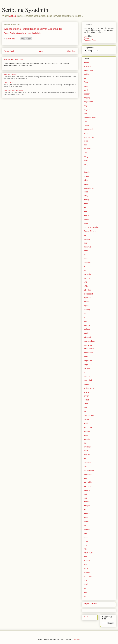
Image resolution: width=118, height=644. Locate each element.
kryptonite (88, 298)
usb (85, 533)
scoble (86, 423)
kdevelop (87, 290)
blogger (87, 94)
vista (86, 549)
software (87, 455)
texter (86, 498)
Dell (85, 153)
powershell (88, 380)
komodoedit (88, 294)
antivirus (87, 74)
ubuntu (86, 521)
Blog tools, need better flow (14, 90)
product (87, 384)
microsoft (87, 337)
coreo (86, 141)
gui (85, 235)
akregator (87, 66)
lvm (85, 317)
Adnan (12, 16)
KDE (86, 282)
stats (86, 466)
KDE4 (86, 286)
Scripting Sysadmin (25, 10)
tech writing (88, 482)
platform (87, 376)
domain (87, 172)
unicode (87, 525)
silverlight (87, 447)
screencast (88, 427)
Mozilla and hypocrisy (14, 59)
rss (85, 412)
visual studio (89, 553)
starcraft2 (87, 463)
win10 (86, 568)
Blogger (76, 639)
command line (89, 137)
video (86, 537)
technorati (88, 486)
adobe (86, 62)
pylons (86, 392)
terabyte (87, 490)
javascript (87, 274)
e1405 (86, 176)
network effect (89, 341)
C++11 (86, 125)
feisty (86, 196)
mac (85, 321)
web (85, 557)
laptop (86, 306)
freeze (86, 215)
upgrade (87, 529)
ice (85, 255)
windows (87, 572)
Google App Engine (91, 227)
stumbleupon (89, 470)
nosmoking (88, 345)
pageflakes (88, 361)
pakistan (87, 368)
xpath (86, 592)
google (86, 223)
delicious (87, 149)
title (85, 510)
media (86, 333)
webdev (87, 561)
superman (88, 474)
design (86, 157)
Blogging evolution (10, 74)
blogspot (87, 110)
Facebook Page (90, 40)
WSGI (86, 584)
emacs (86, 184)
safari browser (89, 416)
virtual (86, 541)
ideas (86, 259)
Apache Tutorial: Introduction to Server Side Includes (33, 29)
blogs (86, 106)
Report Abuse (90, 604)
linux (86, 313)
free (85, 211)
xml (85, 588)
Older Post (71, 51)
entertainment (89, 188)
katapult (87, 278)
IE (85, 266)
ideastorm (88, 263)
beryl (86, 90)
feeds (86, 192)
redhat (86, 400)
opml (86, 357)
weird (86, 565)
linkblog (87, 310)
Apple (86, 82)
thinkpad (87, 506)
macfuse (87, 325)
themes (87, 502)
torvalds (87, 514)
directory (87, 161)
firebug (86, 200)
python (86, 396)
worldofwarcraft (90, 576)
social (86, 451)
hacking (87, 239)
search (86, 435)
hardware (87, 247)
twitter (86, 518)
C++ (85, 121)
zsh (85, 596)
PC (85, 372)
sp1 (85, 459)
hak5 (86, 243)
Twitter (86, 38)
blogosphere (89, 102)
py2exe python (89, 388)
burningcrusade (90, 117)
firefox (86, 204)
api (85, 78)
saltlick (86, 419)
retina (86, 404)
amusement (88, 70)
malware (87, 329)
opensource (88, 353)
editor (86, 180)
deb (85, 145)
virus (86, 545)
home (86, 251)
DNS (86, 168)
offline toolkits (89, 349)
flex (85, 208)
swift (86, 478)
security (87, 439)
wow (86, 580)
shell (86, 443)
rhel (85, 408)
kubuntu (87, 302)
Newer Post (9, 51)
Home (40, 51)
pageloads (88, 365)
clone (86, 133)
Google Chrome (90, 231)
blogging (87, 98)
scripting (87, 431)
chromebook (89, 129)
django (86, 164)
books (86, 114)
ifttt (85, 270)
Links (86, 36)
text (85, 494)
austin (86, 86)
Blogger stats (9, 82)
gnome (86, 219)
